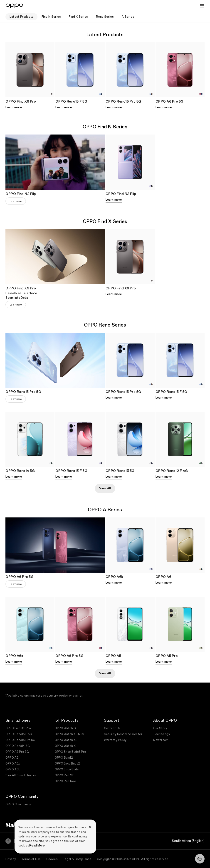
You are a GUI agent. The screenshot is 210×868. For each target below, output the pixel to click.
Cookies (52, 859)
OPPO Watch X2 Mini (69, 734)
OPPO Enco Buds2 (67, 764)
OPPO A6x (13, 764)
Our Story (160, 728)
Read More (37, 846)
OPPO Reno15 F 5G (19, 734)
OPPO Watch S (65, 728)
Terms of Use (31, 859)
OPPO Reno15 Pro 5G (20, 740)
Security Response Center (123, 734)
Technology (162, 734)
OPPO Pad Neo (65, 781)
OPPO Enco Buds (67, 769)
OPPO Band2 (64, 758)
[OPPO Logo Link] (14, 6)
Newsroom (161, 740)
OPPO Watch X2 (66, 740)
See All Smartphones (21, 775)
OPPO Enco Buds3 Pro (70, 752)
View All (105, 488)
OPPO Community (18, 804)
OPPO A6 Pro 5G (17, 752)
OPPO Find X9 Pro (18, 728)
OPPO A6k (13, 769)
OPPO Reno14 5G (18, 746)
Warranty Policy (115, 740)
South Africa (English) (188, 841)
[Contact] (200, 859)
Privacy (11, 859)
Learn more (14, 107)
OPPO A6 (12, 758)
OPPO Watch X (65, 746)
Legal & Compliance (77, 859)
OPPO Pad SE (64, 775)
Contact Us (112, 728)
